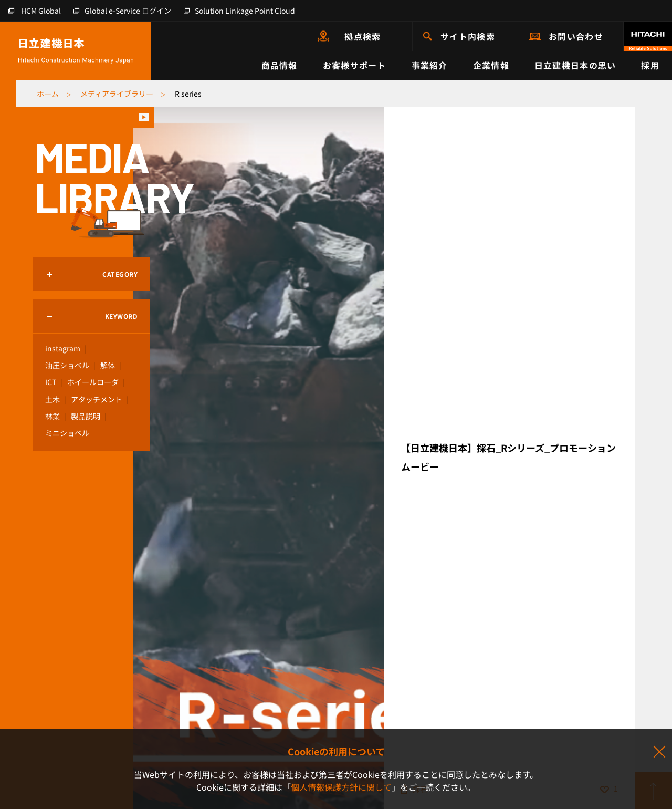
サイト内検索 (468, 36)
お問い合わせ (576, 36)
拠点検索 (363, 36)
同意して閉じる (659, 752)
